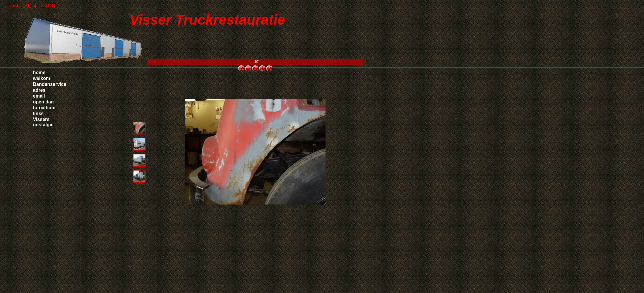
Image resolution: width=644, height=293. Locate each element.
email (39, 96)
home (39, 73)
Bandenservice (50, 84)
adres (39, 90)
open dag (43, 102)
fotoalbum (44, 108)
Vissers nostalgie (43, 122)
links (38, 114)
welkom (42, 78)
